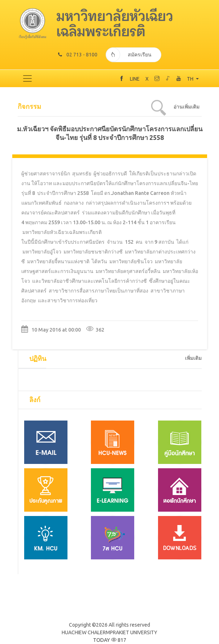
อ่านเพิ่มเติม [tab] (187, 107)
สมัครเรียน (129, 55)
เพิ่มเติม (193, 358)
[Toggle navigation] (27, 78)
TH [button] (191, 79)
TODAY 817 (110, 640)
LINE (135, 79)
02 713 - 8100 (78, 55)
